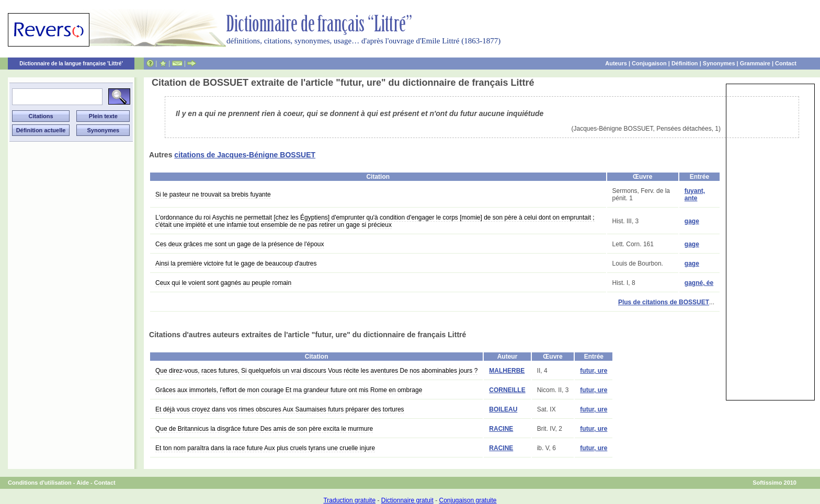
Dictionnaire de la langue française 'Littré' (71, 64)
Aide (83, 483)
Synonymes (719, 63)
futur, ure (594, 371)
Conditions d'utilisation (40, 483)
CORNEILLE (507, 390)
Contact (786, 63)
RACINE (501, 429)
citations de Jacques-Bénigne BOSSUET (245, 155)
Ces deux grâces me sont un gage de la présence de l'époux (240, 244)
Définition (685, 63)
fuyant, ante (695, 194)
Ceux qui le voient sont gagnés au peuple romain (223, 283)
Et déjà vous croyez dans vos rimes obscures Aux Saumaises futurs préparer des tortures (280, 409)
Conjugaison (649, 63)
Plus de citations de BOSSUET (664, 302)
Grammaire (755, 63)
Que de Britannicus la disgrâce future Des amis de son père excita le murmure (264, 429)
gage (692, 221)
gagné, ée (699, 283)
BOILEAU (503, 409)
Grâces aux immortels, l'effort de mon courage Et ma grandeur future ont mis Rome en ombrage (289, 390)
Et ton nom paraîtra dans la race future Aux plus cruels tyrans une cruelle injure (265, 448)
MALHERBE (507, 371)
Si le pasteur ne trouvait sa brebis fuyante (213, 194)
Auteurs (616, 63)
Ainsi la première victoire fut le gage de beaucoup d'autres (236, 264)
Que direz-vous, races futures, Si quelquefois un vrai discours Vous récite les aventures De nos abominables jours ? (316, 371)
